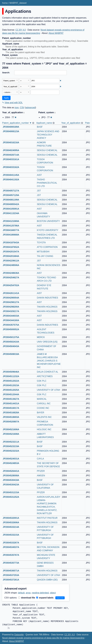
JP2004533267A (11, 543)
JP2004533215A (11, 535)
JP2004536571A (11, 571)
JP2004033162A (11, 167)
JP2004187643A (11, 243)
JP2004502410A (11, 342)
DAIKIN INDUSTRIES (48, 298)
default (21, 593)
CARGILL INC (44, 404)
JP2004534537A (11, 547)
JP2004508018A (11, 354)
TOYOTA (41, 243)
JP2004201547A (11, 252)
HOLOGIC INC (44, 429)
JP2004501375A (11, 337)
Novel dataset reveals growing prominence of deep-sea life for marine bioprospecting (43, 638)
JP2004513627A (11, 399)
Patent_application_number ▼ (17, 123)
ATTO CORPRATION (47, 247)
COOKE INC (43, 408)
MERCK (41, 337)
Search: (6, 73)
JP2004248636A (11, 273)
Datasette (19, 635)
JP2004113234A (11, 213)
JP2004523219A (11, 446)
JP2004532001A (11, 518)
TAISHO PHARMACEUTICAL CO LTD (47, 183)
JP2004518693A (11, 417)
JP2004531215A (11, 492)
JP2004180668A (11, 235)
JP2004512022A (11, 381)
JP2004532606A (11, 522)
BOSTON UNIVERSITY (48, 221)
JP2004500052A (11, 329)
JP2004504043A (11, 346)
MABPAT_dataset (18, 3)
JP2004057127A (11, 191)
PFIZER (41, 471)
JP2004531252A (11, 497)
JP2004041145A (11, 175)
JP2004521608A (11, 434)
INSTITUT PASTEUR (47, 518)
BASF (40, 127)
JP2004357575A (11, 325)
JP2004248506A (11, 265)
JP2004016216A (11, 143)
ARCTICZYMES (45, 376)
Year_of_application (71, 123)
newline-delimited (40, 593)
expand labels (45, 598)
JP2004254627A (11, 278)
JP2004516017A (11, 408)
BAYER (41, 413)
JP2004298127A (11, 302)
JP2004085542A (11, 204)
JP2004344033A (11, 316)
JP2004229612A (11, 261)
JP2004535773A (11, 563)
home (5, 3)
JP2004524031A (11, 459)
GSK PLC (42, 381)
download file (27, 598)
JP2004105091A (11, 209)
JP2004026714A (11, 155)
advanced (31, 108)
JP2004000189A (11, 127)
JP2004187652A (11, 247)
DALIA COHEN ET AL (48, 372)
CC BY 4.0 (21, 30)
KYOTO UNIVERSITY (48, 230)
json (17, 108)
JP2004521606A (11, 429)
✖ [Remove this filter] (60, 81)
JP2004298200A (11, 307)
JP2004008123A (11, 131)
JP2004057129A (11, 195)
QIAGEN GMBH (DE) (47, 580)
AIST (39, 175)
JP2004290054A (11, 298)
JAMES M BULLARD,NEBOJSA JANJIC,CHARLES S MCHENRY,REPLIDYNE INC (49, 361)
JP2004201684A (11, 256)
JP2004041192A (11, 180)
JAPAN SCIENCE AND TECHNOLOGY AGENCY (48, 135)
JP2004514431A (11, 404)
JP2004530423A (11, 485)
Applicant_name (44, 123)
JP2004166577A (11, 230)
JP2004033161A (11, 159)
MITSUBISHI (43, 252)
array (28, 593)
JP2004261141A (11, 293)
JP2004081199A (11, 200)
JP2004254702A (11, 285)
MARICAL (42, 399)
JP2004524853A (11, 463)
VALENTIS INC (44, 417)
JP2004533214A (11, 527)
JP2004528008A (11, 476)
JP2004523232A (11, 451)
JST (39, 191)
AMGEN (41, 476)
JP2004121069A (11, 221)
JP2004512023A (11, 385)
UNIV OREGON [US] (47, 342)
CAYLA (40, 459)
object (53, 593)
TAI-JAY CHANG (45, 256)
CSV (22, 108)
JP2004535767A (11, 555)
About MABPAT (56, 33)
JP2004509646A (11, 372)
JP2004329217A (11, 311)
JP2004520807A (11, 422)
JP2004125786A (11, 226)
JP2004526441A (11, 471)
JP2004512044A (11, 394)
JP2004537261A (11, 580)
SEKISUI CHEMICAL (47, 150)
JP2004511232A (11, 376)
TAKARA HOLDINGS (47, 307)
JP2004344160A (11, 320)
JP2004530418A (11, 480)
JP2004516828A (11, 413)
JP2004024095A (11, 150)
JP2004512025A (11, 390)
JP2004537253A (11, 575)
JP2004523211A (11, 442)
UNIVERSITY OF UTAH (48, 390)
